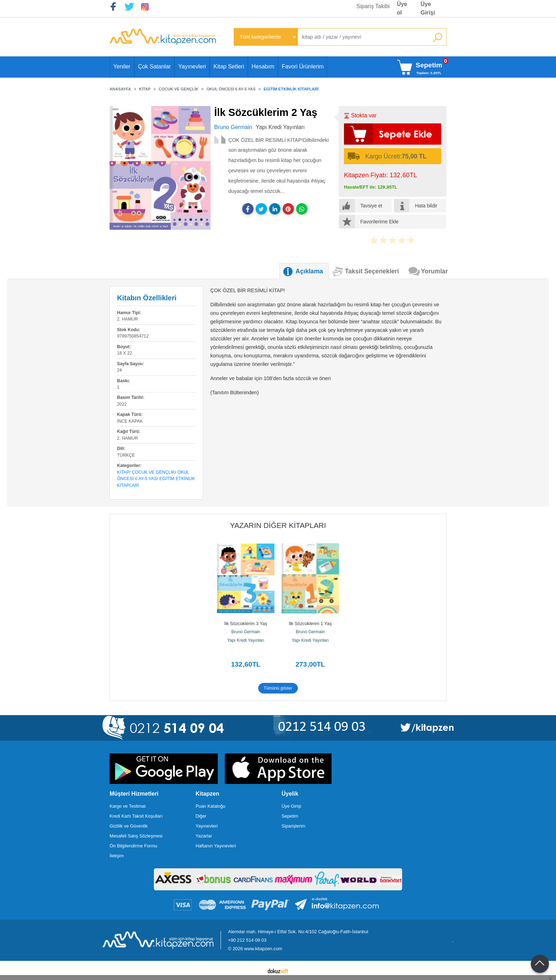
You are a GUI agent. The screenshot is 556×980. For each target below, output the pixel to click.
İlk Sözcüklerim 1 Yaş (310, 623)
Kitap (123, 472)
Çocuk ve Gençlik (154, 472)
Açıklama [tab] (309, 271)
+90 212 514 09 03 (247, 940)
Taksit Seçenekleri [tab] (372, 271)
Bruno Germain (246, 632)
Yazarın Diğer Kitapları (278, 525)
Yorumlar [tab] (434, 271)
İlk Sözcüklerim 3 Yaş (246, 623)
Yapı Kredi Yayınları (246, 640)
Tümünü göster (278, 688)
